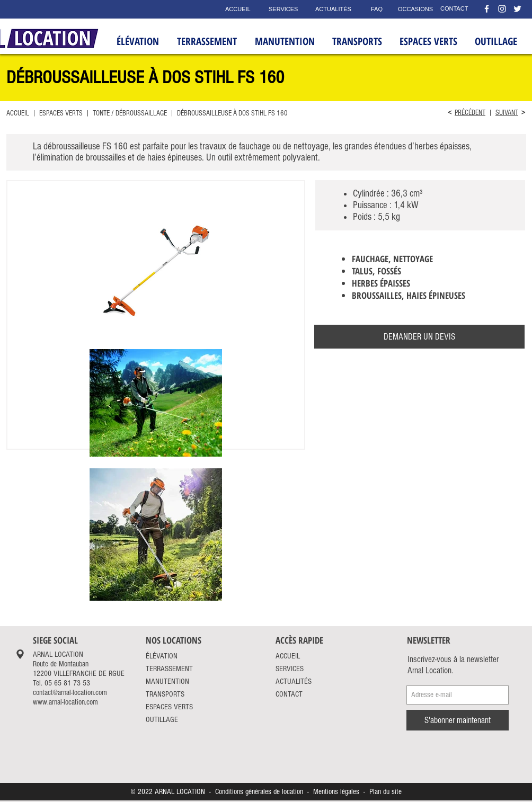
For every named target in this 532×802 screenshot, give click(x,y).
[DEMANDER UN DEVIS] (419, 337)
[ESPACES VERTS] (179, 707)
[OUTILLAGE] (173, 719)
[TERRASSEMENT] (178, 669)
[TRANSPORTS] (173, 694)
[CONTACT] (456, 9)
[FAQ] (377, 10)
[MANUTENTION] (175, 681)
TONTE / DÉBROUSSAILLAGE (129, 113)
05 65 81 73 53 (67, 683)
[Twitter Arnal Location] (517, 9)
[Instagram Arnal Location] (502, 9)
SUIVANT (507, 113)
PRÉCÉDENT (470, 113)
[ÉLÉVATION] (173, 656)
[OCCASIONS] (412, 10)
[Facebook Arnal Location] (487, 9)
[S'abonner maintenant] (458, 720)
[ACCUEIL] (239, 9)
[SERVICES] (284, 10)
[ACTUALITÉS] (335, 10)
